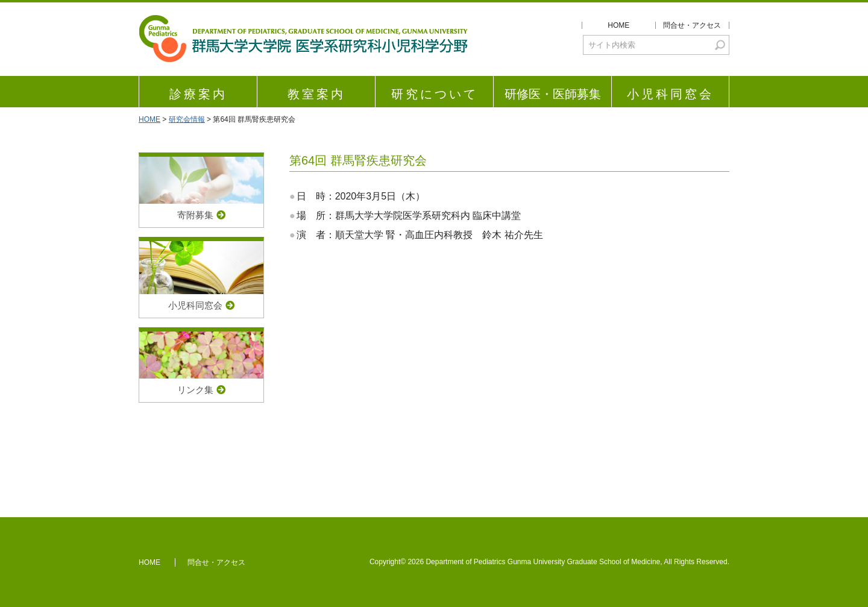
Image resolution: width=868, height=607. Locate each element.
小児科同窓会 (670, 94)
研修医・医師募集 (553, 94)
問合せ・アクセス (692, 25)
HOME (618, 25)
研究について (435, 94)
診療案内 (198, 94)
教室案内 (316, 94)
